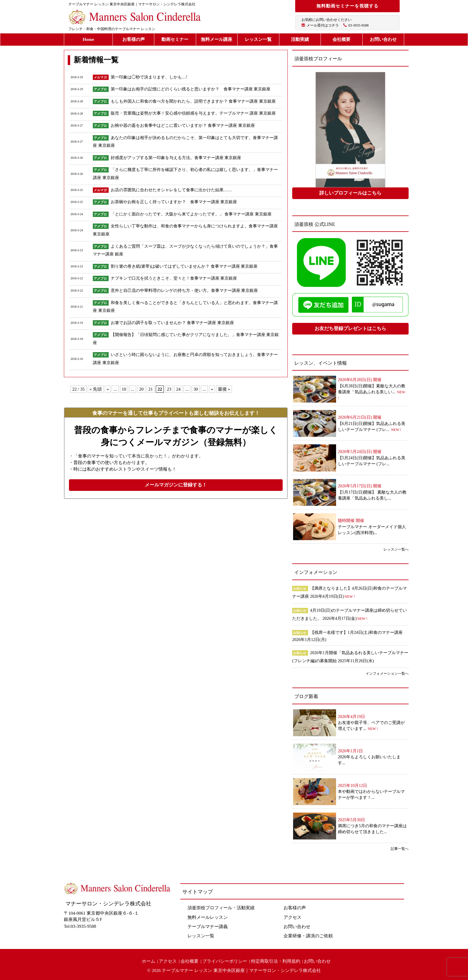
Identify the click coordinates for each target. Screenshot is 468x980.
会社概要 (341, 39)
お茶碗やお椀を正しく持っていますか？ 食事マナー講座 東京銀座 (174, 202)
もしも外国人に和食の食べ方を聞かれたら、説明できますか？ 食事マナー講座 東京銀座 (193, 101)
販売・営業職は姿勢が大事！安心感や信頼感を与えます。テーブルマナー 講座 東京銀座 (195, 113)
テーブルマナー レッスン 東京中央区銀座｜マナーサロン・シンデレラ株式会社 (241, 970)
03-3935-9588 (358, 25)
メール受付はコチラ (323, 25)
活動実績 (300, 39)
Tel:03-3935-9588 (80, 926)
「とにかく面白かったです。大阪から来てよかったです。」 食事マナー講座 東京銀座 (191, 214)
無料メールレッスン (208, 917)
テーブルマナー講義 (208, 927)
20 (141, 389)
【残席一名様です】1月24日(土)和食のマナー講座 (356, 632)
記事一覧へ (400, 849)
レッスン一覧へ (396, 549)
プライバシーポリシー (225, 961)
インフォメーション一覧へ (387, 674)
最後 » (224, 389)
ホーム (148, 961)
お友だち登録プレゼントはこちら (350, 328)
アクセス (292, 917)
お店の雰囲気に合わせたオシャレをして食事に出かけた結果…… (171, 190)
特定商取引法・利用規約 (276, 961)
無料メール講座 (217, 39)
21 (151, 389)
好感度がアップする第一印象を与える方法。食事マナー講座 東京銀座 (176, 158)
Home (88, 39)
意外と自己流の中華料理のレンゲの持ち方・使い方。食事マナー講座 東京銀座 (184, 291)
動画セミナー (175, 39)
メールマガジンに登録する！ (176, 485)
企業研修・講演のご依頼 (308, 936)
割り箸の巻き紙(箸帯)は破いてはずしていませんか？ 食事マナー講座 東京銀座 (184, 266)
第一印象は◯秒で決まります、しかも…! (149, 77)
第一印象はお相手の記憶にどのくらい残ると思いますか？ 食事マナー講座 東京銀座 (191, 89)
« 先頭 (96, 389)
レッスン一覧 (258, 39)
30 (196, 389)
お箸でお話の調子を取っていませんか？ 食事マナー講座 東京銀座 (172, 323)
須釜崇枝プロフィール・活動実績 (221, 908)
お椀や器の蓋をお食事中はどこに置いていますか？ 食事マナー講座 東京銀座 (185, 125)
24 (178, 389)
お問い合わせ (383, 39)
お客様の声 (134, 39)
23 (169, 389)
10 (124, 389)
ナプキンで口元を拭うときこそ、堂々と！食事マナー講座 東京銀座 (174, 278)
